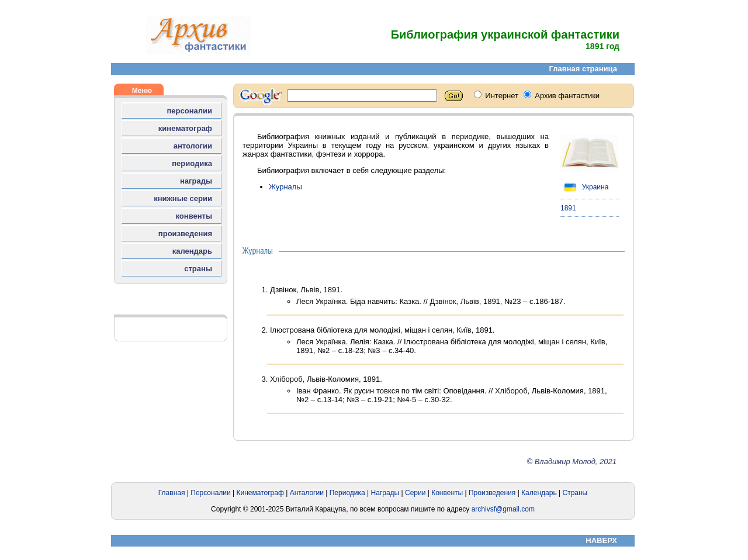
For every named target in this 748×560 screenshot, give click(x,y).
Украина (584, 187)
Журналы (285, 187)
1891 (568, 208)
